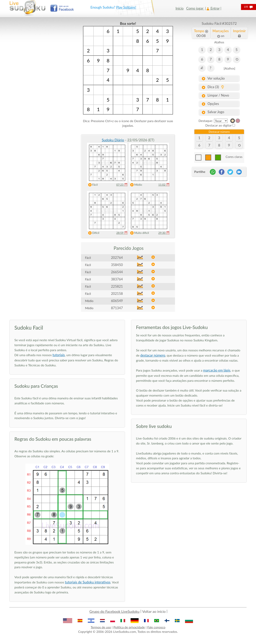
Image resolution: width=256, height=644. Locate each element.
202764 (117, 258)
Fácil (92, 185)
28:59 (122, 233)
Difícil (93, 233)
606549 (117, 301)
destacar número (153, 355)
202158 (117, 294)
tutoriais (58, 355)
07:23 (122, 185)
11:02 (164, 185)
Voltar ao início (154, 611)
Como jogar (195, 8)
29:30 (164, 233)
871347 (117, 308)
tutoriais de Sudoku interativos (88, 582)
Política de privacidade (129, 627)
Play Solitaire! (126, 7)
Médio (135, 185)
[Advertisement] (37, 81)
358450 (117, 265)
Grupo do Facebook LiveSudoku (114, 611)
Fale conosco (156, 627)
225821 (117, 286)
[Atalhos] (229, 68)
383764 (117, 279)
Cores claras (234, 157)
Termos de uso (101, 627)
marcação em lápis (217, 370)
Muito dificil (139, 233)
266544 (117, 272)
